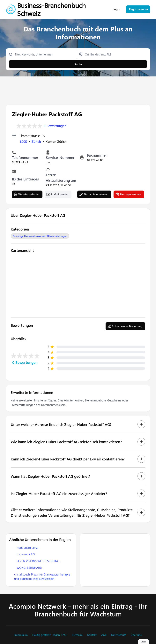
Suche (78, 65)
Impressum (21, 635)
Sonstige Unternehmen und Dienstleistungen (40, 236)
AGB (104, 635)
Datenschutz (119, 635)
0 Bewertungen (55, 126)
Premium (77, 635)
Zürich (36, 141)
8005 (23, 141)
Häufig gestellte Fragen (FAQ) (50, 635)
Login (116, 10)
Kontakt (92, 635)
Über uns (136, 635)
